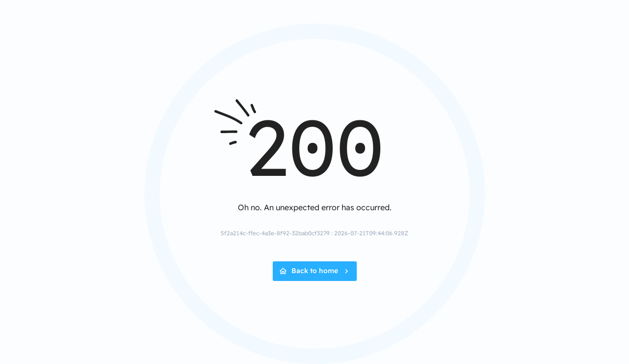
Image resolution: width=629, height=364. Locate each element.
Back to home (315, 271)
